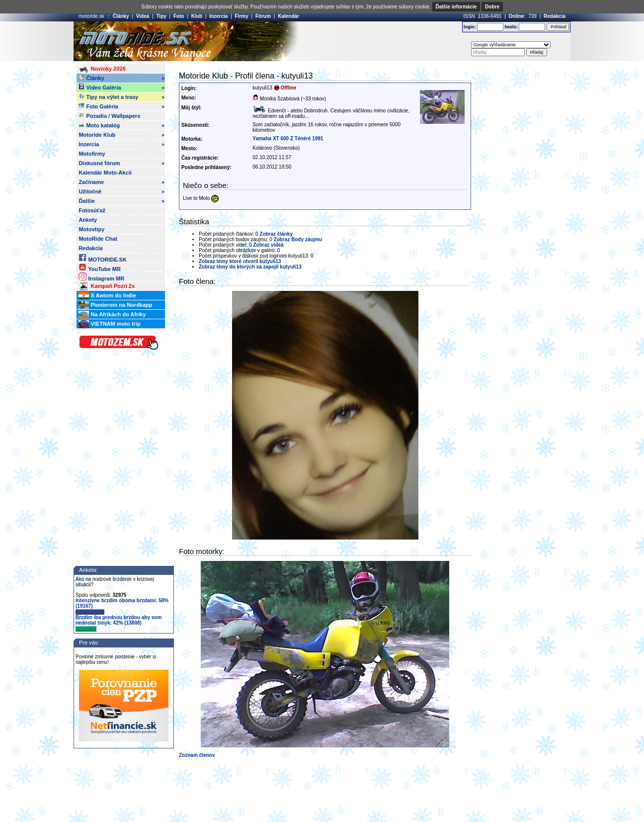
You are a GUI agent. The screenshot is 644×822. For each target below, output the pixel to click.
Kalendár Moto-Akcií (105, 173)
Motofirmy (92, 154)
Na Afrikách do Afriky (112, 315)
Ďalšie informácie (456, 7)
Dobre (492, 7)
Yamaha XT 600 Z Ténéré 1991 (288, 138)
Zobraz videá (269, 245)
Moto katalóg (121, 125)
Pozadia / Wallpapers (109, 115)
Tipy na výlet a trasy (121, 97)
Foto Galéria (121, 106)
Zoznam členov (197, 755)
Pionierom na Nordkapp (115, 305)
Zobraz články (276, 234)
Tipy (161, 16)
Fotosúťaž (92, 210)
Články (121, 16)
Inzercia (218, 16)
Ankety (88, 220)
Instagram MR (101, 277)
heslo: (511, 27)
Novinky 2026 (102, 69)
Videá (143, 16)
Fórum (263, 16)
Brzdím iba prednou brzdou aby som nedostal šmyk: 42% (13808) (119, 623)
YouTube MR (99, 267)
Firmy (242, 16)
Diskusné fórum (121, 163)
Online (517, 16)
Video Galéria (121, 88)
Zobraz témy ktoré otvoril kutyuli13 (240, 261)
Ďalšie (121, 201)
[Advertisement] (336, 41)
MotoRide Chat (98, 239)
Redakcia (555, 16)
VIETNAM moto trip (109, 324)
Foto (179, 16)
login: (470, 27)
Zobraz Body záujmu (298, 239)
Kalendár (288, 16)
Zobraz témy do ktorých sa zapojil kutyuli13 (250, 267)
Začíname (121, 182)
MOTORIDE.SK (102, 258)
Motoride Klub (121, 135)
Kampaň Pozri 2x (107, 286)
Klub (197, 16)
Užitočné (121, 191)
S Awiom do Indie (107, 296)
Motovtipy (91, 229)
